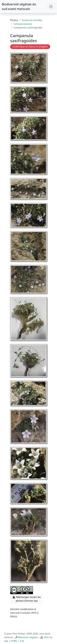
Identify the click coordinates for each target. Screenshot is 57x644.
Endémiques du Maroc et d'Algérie (30, 47)
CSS (22, 641)
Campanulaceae (23, 24)
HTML (14, 641)
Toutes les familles (32, 20)
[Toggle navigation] (51, 7)
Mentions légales (28, 637)
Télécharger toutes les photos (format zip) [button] (27, 599)
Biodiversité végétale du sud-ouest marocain (19, 6)
